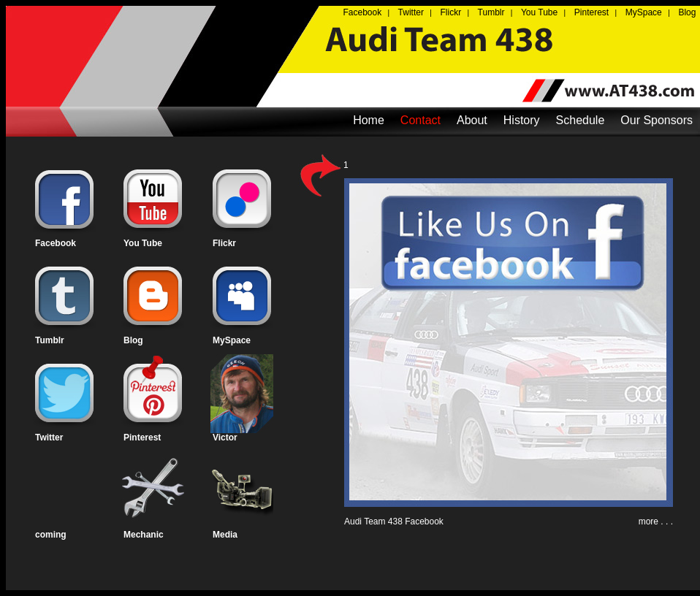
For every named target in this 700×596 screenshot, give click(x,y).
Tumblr (50, 340)
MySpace (232, 340)
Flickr (224, 243)
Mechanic (144, 535)
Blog (133, 340)
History (522, 120)
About (472, 120)
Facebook (56, 243)
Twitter (49, 438)
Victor (225, 438)
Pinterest (142, 438)
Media (225, 535)
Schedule (581, 120)
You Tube (143, 243)
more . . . (656, 521)
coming (51, 535)
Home (369, 120)
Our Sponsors (657, 120)
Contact (421, 120)
